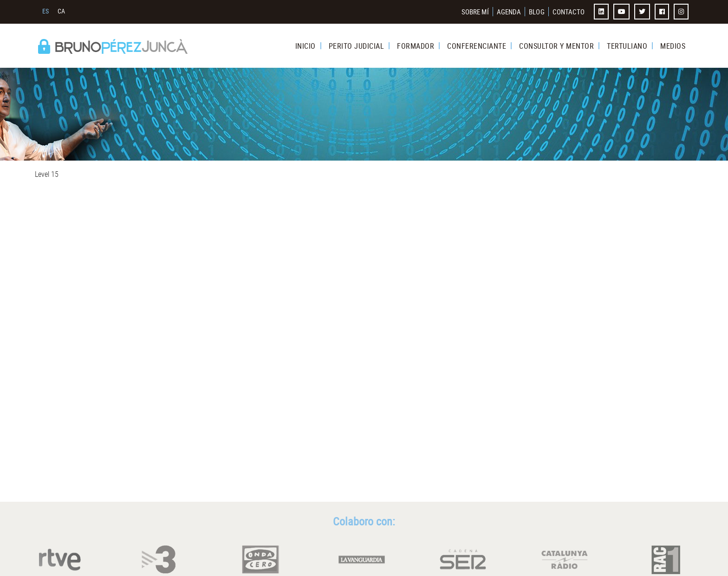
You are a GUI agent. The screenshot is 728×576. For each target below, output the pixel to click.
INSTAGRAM (682, 12)
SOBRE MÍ (475, 12)
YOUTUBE (623, 12)
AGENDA (509, 12)
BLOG (536, 12)
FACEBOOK (663, 12)
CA (62, 11)
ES (46, 11)
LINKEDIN (602, 12)
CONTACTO (569, 12)
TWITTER (643, 12)
